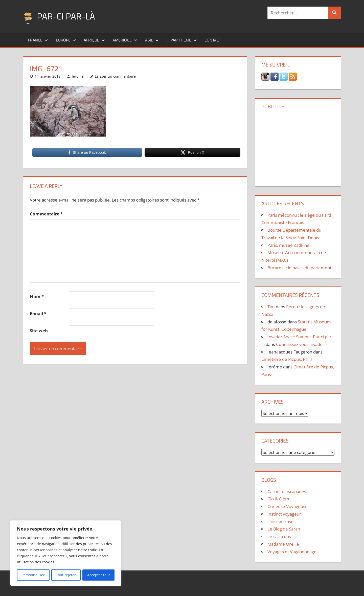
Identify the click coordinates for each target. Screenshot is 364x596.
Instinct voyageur (284, 514)
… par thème (182, 40)
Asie (152, 40)
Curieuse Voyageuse (288, 506)
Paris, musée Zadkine (288, 245)
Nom (37, 296)
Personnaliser (33, 575)
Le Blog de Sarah (284, 529)
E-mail (38, 313)
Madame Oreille (283, 544)
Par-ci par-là (66, 16)
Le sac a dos (279, 536)
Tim (271, 307)
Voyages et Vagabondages (293, 552)
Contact (213, 40)
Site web (39, 331)
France (38, 40)
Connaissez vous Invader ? (302, 344)
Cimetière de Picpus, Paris (287, 359)
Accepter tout (99, 575)
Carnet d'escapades (287, 491)
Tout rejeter (66, 575)
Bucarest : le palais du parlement (299, 268)
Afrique (94, 40)
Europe (66, 40)
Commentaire (46, 214)
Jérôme (78, 76)
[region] (66, 553)
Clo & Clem (278, 499)
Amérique (125, 40)
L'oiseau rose (280, 522)
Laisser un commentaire (115, 76)
